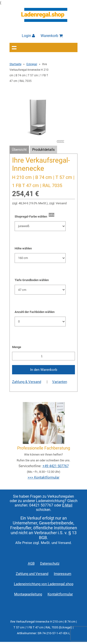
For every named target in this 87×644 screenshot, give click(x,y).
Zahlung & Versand (27, 382)
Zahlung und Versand (32, 574)
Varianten (60, 382)
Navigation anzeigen (14, 47)
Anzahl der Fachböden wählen (35, 312)
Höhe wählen (23, 248)
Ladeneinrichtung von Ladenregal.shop (44, 584)
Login (28, 36)
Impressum (63, 574)
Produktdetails (43, 150)
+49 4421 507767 (56, 466)
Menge (17, 347)
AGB (31, 563)
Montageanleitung (28, 594)
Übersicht (19, 150)
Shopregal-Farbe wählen (32, 216)
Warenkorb (52, 36)
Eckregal (32, 64)
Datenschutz (50, 563)
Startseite (15, 64)
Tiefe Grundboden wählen (32, 280)
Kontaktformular (60, 594)
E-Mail (67, 505)
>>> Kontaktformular (43, 477)
